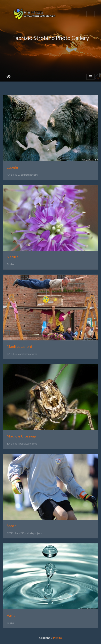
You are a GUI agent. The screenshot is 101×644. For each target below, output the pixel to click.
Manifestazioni (19, 346)
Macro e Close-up (21, 436)
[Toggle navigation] (90, 14)
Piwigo (57, 638)
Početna (9, 77)
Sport (11, 526)
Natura (12, 257)
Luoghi (12, 167)
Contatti (51, 45)
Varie (11, 615)
